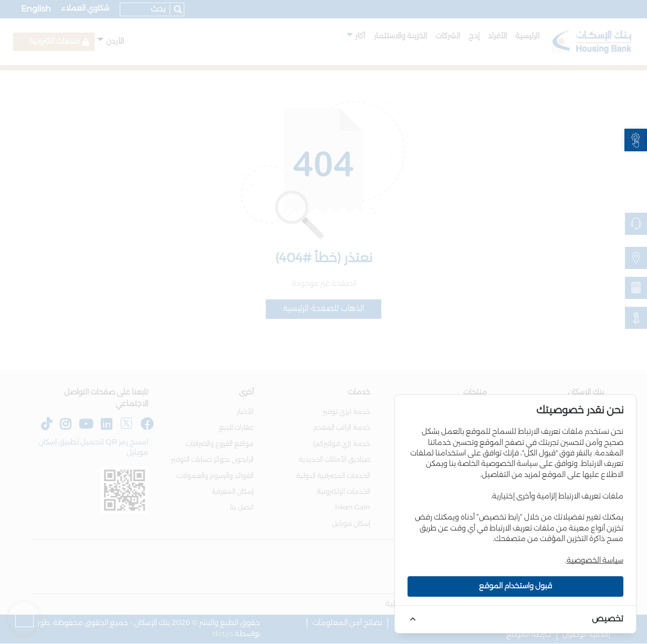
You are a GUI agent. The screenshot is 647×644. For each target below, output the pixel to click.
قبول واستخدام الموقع (515, 586)
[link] (636, 140)
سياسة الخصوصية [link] (595, 560)
